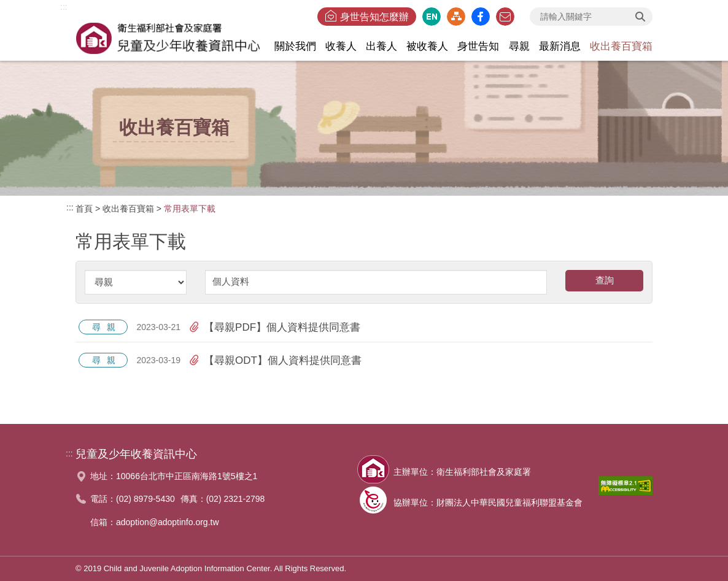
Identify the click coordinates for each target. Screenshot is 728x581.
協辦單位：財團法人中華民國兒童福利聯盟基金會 (488, 502)
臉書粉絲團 (481, 17)
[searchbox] (591, 17)
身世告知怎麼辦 (374, 17)
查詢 (640, 17)
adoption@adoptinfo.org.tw (168, 522)
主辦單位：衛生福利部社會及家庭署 (462, 472)
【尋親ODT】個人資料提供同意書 (275, 360)
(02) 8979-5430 (145, 499)
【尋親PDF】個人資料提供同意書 (275, 327)
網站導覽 (456, 17)
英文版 (432, 17)
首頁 (84, 209)
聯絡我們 (505, 17)
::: (64, 7)
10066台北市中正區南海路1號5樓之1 (187, 476)
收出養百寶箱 (128, 209)
